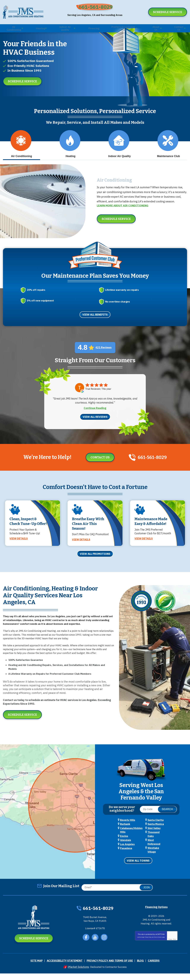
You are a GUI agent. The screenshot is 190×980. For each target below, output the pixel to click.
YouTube (95, 945)
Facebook (86, 945)
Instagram (105, 945)
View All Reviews (95, 420)
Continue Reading (95, 411)
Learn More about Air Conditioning (123, 210)
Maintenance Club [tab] (168, 151)
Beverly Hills (127, 832)
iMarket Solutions (76, 974)
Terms (174, 949)
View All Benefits (95, 318)
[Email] (116, 894)
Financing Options (156, 913)
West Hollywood (156, 853)
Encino (123, 849)
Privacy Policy (148, 947)
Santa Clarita (154, 836)
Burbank (124, 836)
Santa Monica (154, 840)
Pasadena (153, 832)
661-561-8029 (97, 8)
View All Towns (138, 867)
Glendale (125, 853)
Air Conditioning (112, 185)
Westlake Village (156, 858)
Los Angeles (126, 858)
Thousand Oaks (155, 849)
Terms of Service (158, 947)
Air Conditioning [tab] (21, 151)
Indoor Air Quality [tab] (119, 151)
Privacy (170, 949)
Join (147, 893)
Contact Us (98, 461)
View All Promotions (95, 564)
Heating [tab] (70, 151)
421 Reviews (103, 351)
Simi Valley (153, 845)
